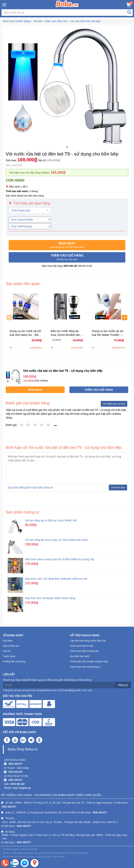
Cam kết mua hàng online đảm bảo (88, 641)
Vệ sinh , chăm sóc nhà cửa (50, 21)
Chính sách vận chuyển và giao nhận (89, 661)
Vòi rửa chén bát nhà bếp (85, 21)
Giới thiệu (8, 641)
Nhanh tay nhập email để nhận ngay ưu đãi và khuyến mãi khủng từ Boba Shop (47, 680)
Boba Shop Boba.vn (23, 749)
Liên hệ (7, 651)
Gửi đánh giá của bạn (114, 404)
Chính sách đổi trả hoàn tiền (84, 651)
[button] (67, 245)
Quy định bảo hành (80, 656)
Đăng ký (123, 685)
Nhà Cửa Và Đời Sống (16, 21)
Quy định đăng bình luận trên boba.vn (30, 488)
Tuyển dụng (9, 656)
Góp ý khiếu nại (11, 646)
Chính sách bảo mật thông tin (85, 667)
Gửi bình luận (118, 488)
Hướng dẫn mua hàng (14, 661)
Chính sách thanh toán (82, 646)
